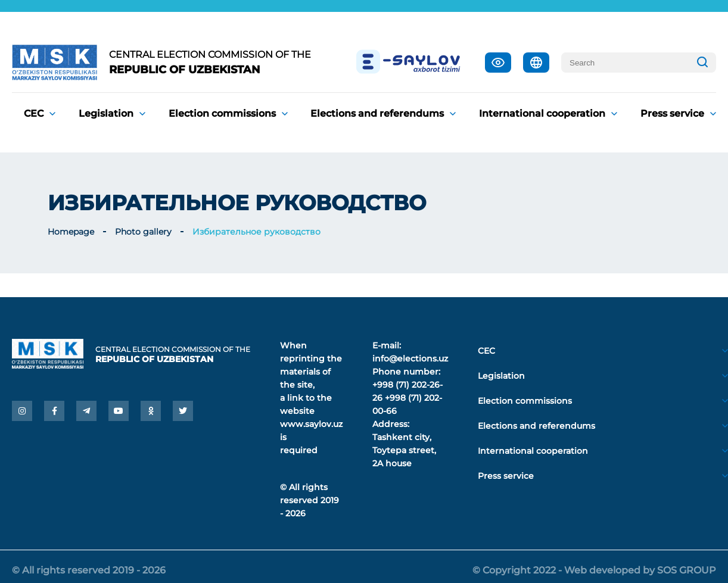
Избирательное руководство (256, 232)
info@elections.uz (410, 358)
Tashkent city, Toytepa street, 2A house (404, 450)
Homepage (71, 232)
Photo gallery (143, 232)
